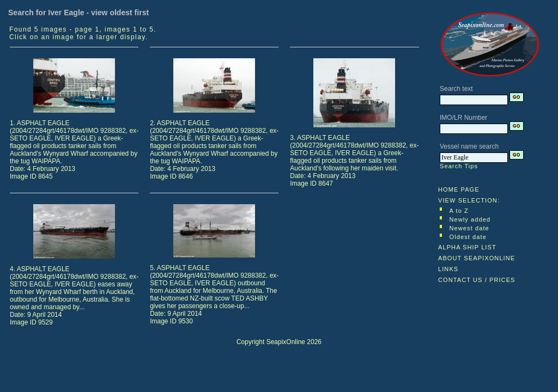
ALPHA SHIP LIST (467, 247)
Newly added (470, 219)
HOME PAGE (459, 189)
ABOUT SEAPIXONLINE (477, 258)
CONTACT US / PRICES (477, 280)
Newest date (469, 228)
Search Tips (459, 166)
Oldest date (468, 237)
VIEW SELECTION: (469, 200)
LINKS (448, 269)
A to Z (459, 211)
